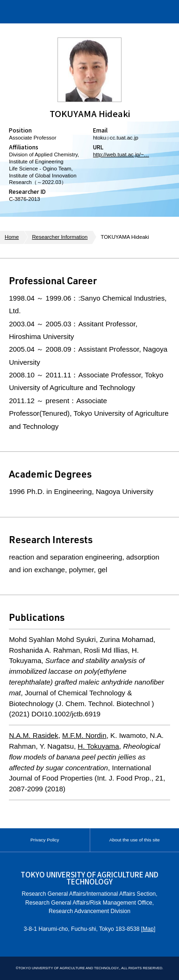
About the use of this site (135, 840)
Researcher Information (60, 237)
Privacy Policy (45, 840)
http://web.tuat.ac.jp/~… (121, 155)
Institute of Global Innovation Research (66, 12)
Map (148, 929)
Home (12, 237)
